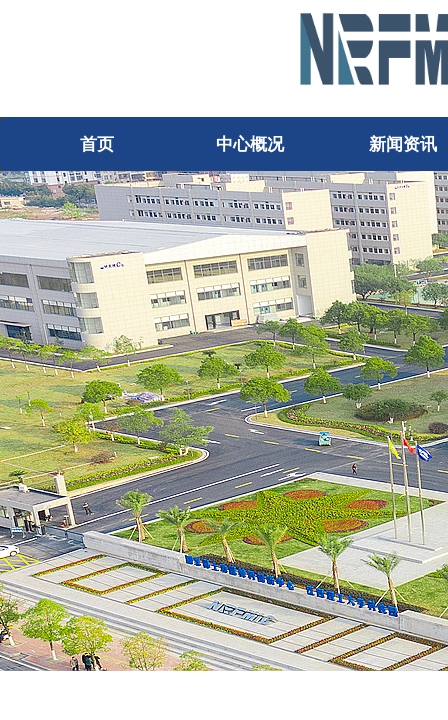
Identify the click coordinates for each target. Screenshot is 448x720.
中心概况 (250, 144)
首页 (97, 144)
